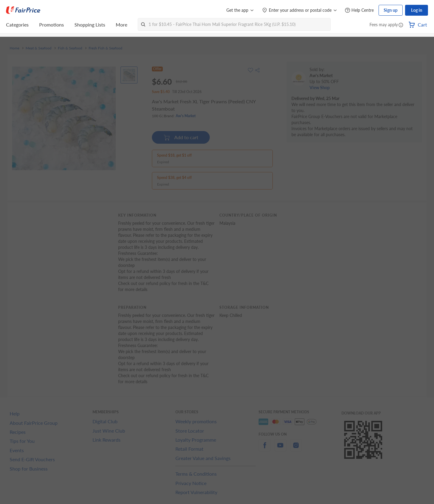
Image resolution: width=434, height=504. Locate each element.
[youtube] (280, 449)
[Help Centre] (359, 10)
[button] (401, 25)
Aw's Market (186, 116)
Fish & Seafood (70, 48)
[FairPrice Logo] (23, 10)
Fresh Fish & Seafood (105, 48)
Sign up (391, 10)
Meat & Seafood (39, 48)
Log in (417, 10)
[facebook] (265, 449)
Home (14, 48)
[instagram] (296, 449)
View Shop (320, 88)
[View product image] (129, 75)
